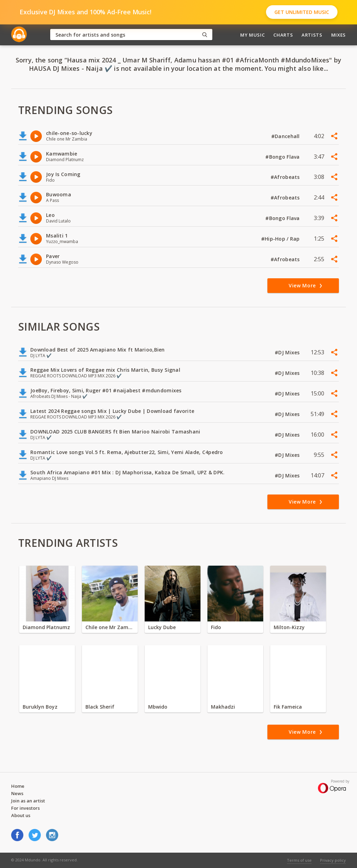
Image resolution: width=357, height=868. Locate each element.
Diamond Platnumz (46, 627)
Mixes (339, 35)
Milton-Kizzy (289, 627)
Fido (216, 627)
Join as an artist (28, 801)
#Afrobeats (286, 177)
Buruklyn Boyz (40, 707)
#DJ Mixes (288, 352)
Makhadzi (223, 707)
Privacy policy (333, 860)
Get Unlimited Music (302, 12)
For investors (25, 808)
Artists (312, 35)
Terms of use (299, 860)
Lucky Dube (162, 627)
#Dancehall (286, 136)
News (17, 793)
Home (18, 786)
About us (21, 815)
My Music (252, 35)
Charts (283, 35)
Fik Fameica (288, 707)
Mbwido (158, 707)
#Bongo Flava (283, 157)
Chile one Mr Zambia (110, 627)
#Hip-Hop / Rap (281, 239)
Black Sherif (100, 707)
